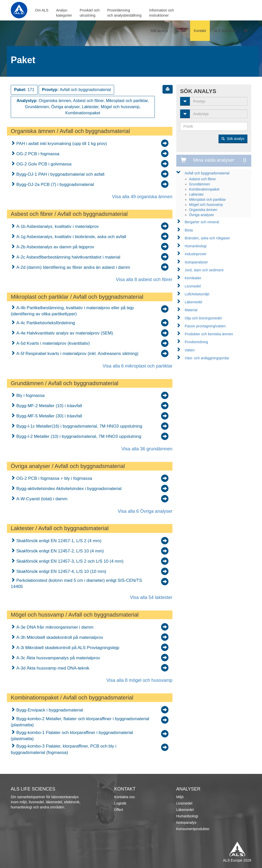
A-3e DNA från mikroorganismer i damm (54, 627)
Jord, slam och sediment (204, 270)
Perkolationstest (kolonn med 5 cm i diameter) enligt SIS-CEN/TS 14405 (76, 583)
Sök (181, 31)
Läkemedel (194, 302)
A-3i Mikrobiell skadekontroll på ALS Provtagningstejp (67, 648)
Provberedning (196, 342)
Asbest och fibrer (203, 179)
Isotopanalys (186, 822)
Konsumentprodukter (193, 829)
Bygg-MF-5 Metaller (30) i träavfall (49, 416)
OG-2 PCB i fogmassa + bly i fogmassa (54, 478)
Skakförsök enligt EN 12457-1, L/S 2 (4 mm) (58, 541)
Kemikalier (193, 278)
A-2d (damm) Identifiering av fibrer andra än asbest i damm (73, 267)
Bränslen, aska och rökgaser (207, 238)
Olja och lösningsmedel (203, 318)
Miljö (180, 797)
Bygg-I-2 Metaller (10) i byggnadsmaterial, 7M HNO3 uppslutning (78, 436)
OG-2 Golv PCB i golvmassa (43, 164)
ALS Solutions (225, 31)
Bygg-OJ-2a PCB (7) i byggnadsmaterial (54, 185)
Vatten (190, 350)
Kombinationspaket (204, 189)
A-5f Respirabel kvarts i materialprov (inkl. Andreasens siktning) (77, 354)
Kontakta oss (124, 797)
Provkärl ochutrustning (90, 13)
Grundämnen (200, 184)
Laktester (196, 194)
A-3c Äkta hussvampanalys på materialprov (58, 658)
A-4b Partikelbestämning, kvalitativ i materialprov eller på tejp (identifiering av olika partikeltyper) (72, 311)
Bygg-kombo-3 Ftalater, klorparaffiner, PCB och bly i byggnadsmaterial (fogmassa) (64, 749)
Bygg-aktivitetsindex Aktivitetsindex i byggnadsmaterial (68, 489)
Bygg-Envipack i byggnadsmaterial (49, 710)
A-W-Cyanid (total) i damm (41, 499)
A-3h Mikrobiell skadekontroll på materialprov (59, 637)
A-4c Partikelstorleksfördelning (45, 323)
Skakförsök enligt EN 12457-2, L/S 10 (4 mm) (59, 551)
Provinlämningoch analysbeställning (124, 13)
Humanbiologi (196, 246)
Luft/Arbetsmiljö (197, 294)
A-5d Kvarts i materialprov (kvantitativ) (52, 343)
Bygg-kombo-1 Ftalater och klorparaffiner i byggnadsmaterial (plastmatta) (72, 736)
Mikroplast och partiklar (208, 199)
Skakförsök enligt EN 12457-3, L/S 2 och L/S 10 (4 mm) (69, 561)
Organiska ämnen (203, 210)
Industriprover (196, 254)
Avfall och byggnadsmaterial (207, 173)
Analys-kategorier (64, 13)
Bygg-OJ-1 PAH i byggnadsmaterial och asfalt (60, 174)
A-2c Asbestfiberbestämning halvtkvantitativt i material (68, 257)
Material (191, 310)
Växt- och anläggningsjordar (207, 358)
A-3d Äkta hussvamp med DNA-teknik (52, 668)
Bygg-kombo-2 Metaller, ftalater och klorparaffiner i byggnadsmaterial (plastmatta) (80, 722)
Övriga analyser (202, 215)
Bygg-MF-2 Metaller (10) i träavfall (49, 406)
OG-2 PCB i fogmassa (37, 154)
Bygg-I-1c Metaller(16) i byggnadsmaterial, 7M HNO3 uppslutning (79, 426)
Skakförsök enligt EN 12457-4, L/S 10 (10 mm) (61, 571)
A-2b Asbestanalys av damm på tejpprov (55, 247)
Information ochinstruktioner (162, 13)
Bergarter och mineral (202, 222)
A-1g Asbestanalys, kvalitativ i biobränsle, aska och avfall (71, 237)
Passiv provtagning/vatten (205, 326)
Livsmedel (193, 286)
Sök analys (159, 31)
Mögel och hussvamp (206, 205)
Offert (119, 810)
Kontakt (200, 31)
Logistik (120, 803)
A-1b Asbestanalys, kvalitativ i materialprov (57, 226)
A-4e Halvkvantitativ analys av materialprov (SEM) (64, 333)
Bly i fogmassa (30, 396)
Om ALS (42, 10)
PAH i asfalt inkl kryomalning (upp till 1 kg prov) (61, 144)
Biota (189, 230)
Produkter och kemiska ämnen (209, 334)
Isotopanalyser (196, 262)
